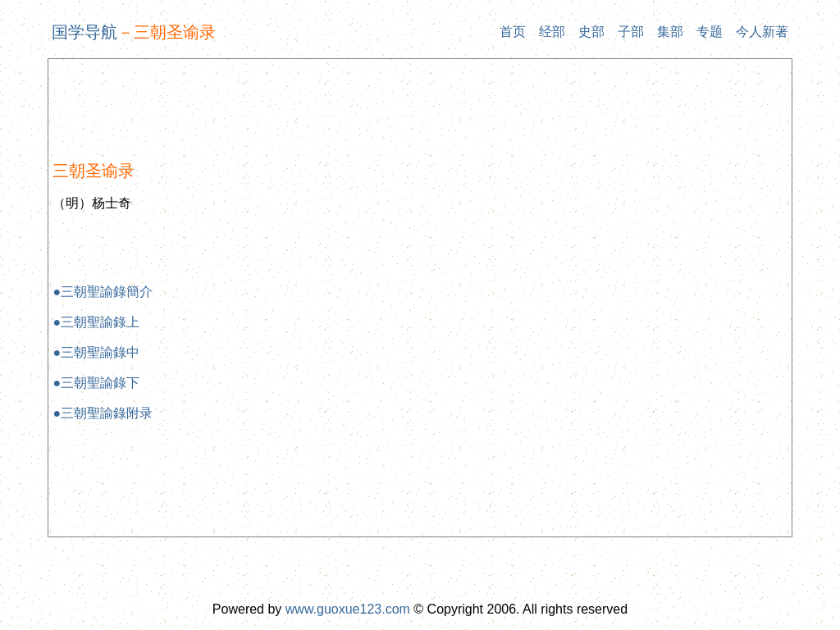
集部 (670, 32)
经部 (552, 32)
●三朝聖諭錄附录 (103, 413)
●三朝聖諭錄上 (96, 322)
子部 (631, 32)
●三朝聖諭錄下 (96, 383)
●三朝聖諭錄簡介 (103, 292)
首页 (513, 32)
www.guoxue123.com (348, 609)
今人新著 (762, 32)
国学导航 (84, 32)
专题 (710, 32)
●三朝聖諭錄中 (96, 352)
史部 (591, 32)
